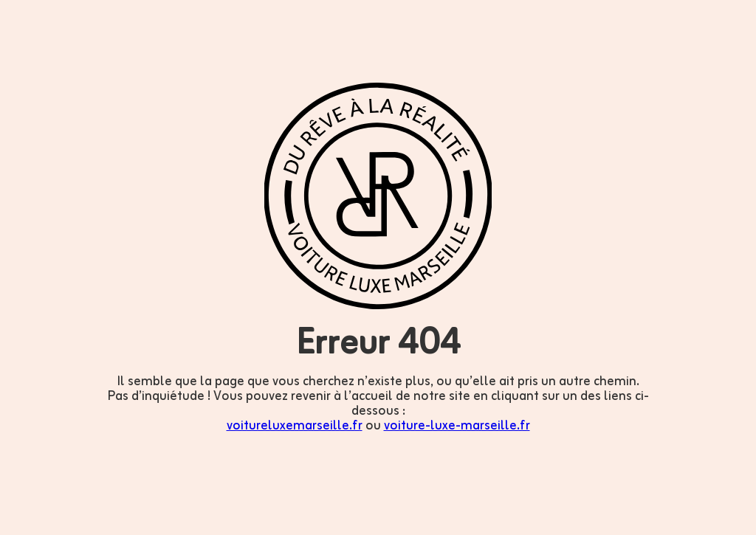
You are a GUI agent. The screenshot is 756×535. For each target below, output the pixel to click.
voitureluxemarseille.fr (295, 426)
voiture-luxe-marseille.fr (457, 426)
